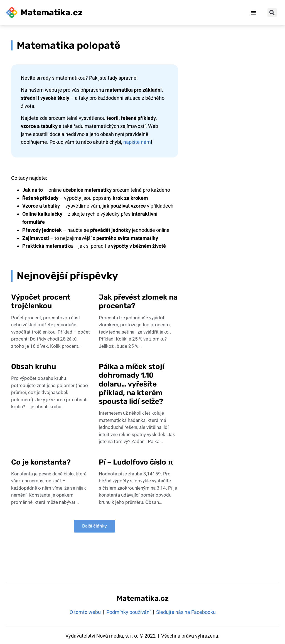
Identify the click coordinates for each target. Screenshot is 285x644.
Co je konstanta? (41, 462)
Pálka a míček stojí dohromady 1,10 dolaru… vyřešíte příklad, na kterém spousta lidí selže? (132, 384)
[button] (253, 13)
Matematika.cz (52, 13)
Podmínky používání (128, 612)
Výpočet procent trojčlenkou (41, 302)
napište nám (137, 142)
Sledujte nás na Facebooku (186, 612)
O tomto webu (85, 612)
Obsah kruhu (34, 367)
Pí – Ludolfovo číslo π (137, 462)
